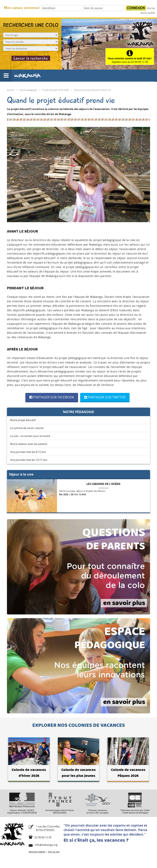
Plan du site (54, 852)
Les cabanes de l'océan (103, 484)
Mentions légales (37, 852)
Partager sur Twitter (105, 397)
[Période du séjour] (31, 42)
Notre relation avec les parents (29, 444)
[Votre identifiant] (62, 8)
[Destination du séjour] (31, 48)
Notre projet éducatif (23, 420)
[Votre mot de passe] (104, 8)
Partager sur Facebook (52, 397)
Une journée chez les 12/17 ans (29, 460)
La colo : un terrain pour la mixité (30, 436)
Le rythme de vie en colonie (27, 428)
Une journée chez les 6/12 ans (28, 452)
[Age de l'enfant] (31, 35)
